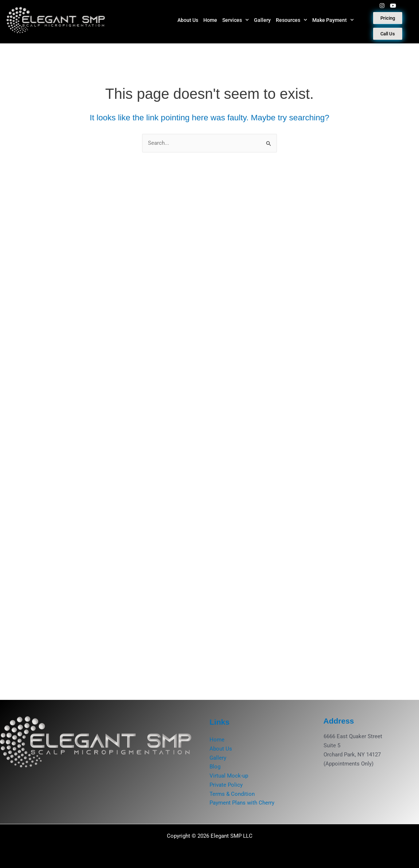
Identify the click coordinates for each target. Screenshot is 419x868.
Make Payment (333, 20)
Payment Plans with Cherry (242, 803)
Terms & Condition (232, 794)
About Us (188, 20)
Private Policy (226, 785)
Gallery (262, 20)
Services (236, 20)
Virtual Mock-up (229, 776)
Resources (291, 20)
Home (210, 20)
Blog (215, 767)
